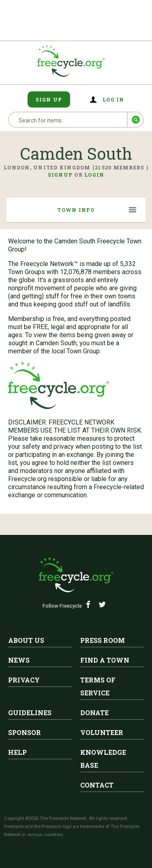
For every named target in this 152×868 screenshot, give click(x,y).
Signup (60, 175)
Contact (97, 785)
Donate (94, 713)
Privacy (24, 680)
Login (94, 175)
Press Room (103, 640)
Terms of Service (98, 686)
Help (17, 752)
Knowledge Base (103, 759)
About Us (26, 640)
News (19, 660)
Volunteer (102, 732)
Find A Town (105, 660)
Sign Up (49, 99)
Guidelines (30, 713)
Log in (113, 99)
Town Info (76, 210)
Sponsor (25, 732)
